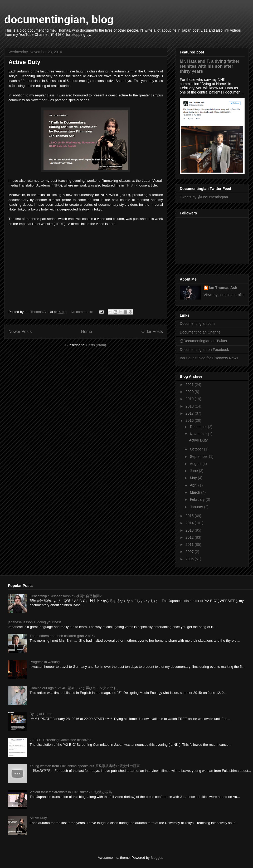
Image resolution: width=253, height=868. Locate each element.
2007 (190, 552)
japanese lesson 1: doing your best (34, 622)
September (199, 457)
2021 (190, 385)
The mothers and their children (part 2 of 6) (62, 636)
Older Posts (152, 332)
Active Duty (24, 62)
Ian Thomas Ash (223, 288)
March (195, 492)
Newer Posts (20, 332)
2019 (190, 399)
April (194, 485)
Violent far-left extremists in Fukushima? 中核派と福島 (71, 792)
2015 (190, 516)
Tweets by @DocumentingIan (204, 197)
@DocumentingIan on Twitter (204, 341)
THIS (129, 185)
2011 (190, 545)
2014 (190, 523)
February (198, 499)
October (197, 449)
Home (87, 332)
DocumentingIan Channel (201, 332)
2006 (190, 559)
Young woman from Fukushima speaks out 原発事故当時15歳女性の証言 (85, 766)
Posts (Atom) (96, 345)
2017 (190, 413)
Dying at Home (41, 714)
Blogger (156, 858)
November (199, 434)
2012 (190, 537)
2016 (190, 420)
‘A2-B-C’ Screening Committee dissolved (60, 740)
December (199, 427)
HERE (60, 224)
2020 (190, 392)
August (196, 464)
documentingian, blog (59, 19)
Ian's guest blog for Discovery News (209, 358)
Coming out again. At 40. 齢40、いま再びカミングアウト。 (75, 688)
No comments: (82, 312)
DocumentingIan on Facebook (204, 350)
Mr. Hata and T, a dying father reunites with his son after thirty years (210, 66)
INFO (57, 185)
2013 (190, 530)
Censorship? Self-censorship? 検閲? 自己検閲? (65, 596)
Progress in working (45, 662)
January (197, 507)
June (194, 471)
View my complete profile (224, 295)
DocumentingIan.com (197, 323)
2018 (190, 406)
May (194, 478)
